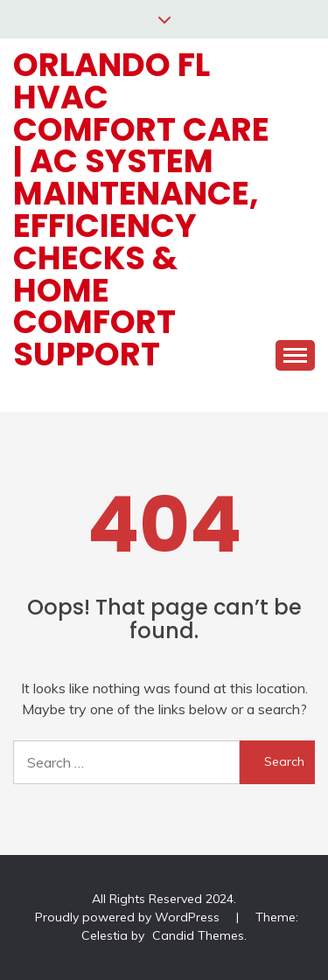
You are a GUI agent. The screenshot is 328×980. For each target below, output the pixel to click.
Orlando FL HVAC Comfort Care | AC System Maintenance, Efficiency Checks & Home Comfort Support (141, 209)
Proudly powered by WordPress (129, 917)
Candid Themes (198, 935)
